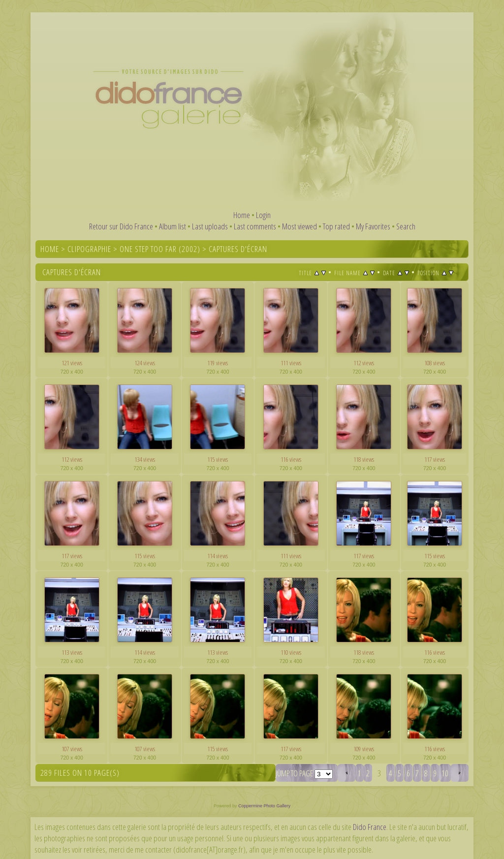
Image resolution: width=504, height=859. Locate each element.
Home (242, 215)
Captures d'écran (238, 249)
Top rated (336, 226)
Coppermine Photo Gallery (264, 806)
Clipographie (89, 249)
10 (445, 773)
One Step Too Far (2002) (160, 249)
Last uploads (210, 226)
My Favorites (373, 226)
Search (406, 226)
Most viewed (299, 226)
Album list (173, 226)
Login (263, 215)
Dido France (370, 827)
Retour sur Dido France (121, 226)
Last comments (255, 226)
